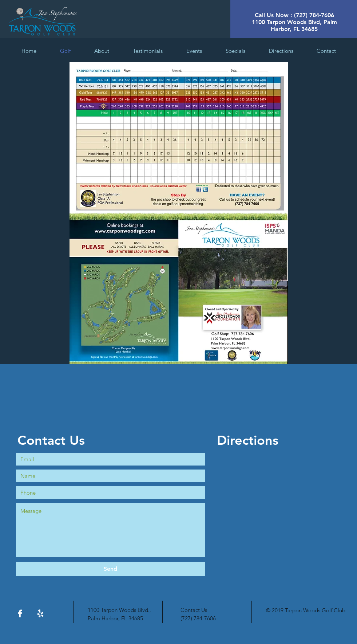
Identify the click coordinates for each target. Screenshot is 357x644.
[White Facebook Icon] (20, 613)
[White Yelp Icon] (40, 613)
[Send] (110, 569)
